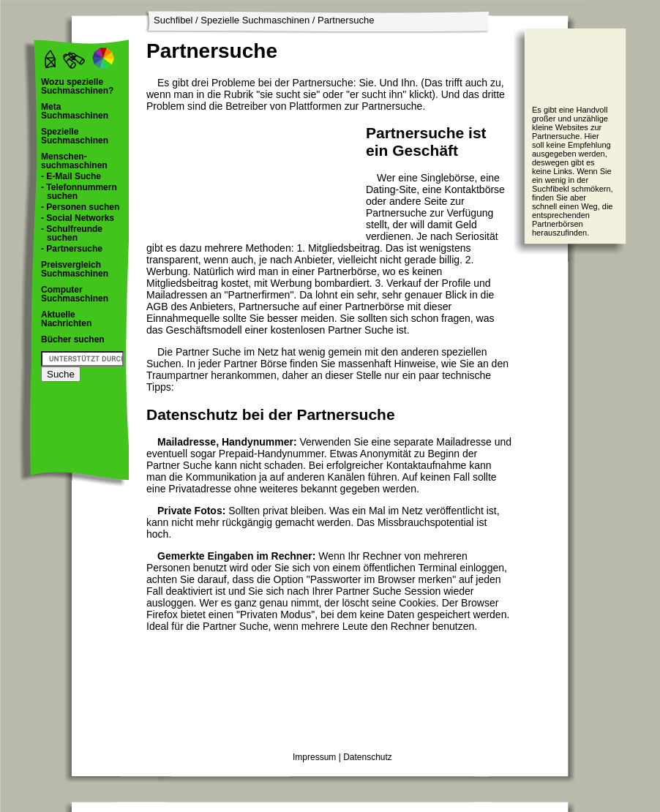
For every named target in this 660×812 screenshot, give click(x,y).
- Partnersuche (72, 249)
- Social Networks (78, 218)
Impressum (314, 757)
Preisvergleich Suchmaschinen (75, 269)
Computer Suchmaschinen (75, 294)
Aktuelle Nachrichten (66, 319)
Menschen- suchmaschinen (74, 161)
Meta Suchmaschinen (75, 111)
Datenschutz (368, 757)
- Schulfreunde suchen (72, 233)
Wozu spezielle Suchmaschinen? (77, 86)
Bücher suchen (73, 339)
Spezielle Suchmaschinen (255, 20)
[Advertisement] (209, 177)
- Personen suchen (80, 207)
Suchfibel (173, 20)
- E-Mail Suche (71, 176)
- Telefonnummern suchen (79, 192)
